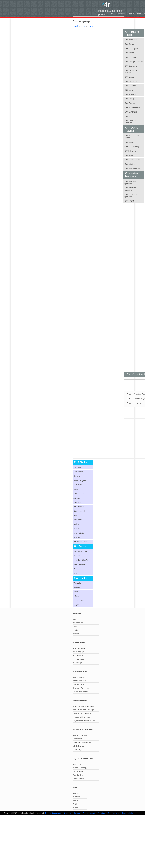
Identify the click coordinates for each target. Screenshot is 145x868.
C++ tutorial (78, 472)
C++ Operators (131, 66)
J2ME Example (79, 746)
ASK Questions (80, 565)
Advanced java (80, 480)
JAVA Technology (80, 648)
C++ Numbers (130, 86)
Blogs (139, 14)
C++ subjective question (131, 182)
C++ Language (79, 659)
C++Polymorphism (132, 151)
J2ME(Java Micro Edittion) (83, 742)
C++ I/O (128, 116)
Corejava (77, 476)
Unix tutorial (79, 529)
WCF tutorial (79, 502)
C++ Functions (131, 81)
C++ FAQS (129, 201)
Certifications (79, 601)
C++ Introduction (131, 40)
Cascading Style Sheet (82, 717)
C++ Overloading (132, 147)
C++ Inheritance (131, 142)
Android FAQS (79, 739)
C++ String (129, 99)
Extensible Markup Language (84, 710)
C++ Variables (130, 53)
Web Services (78, 775)
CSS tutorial (79, 494)
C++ (83, 27)
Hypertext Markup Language (84, 706)
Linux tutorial (79, 533)
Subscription (113, 813)
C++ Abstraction (131, 155)
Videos (76, 626)
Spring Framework (80, 677)
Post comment (89, 813)
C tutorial (77, 467)
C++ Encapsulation (132, 160)
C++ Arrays (129, 90)
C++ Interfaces (131, 164)
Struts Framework (80, 681)
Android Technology (80, 735)
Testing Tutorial (79, 779)
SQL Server (78, 764)
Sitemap (68, 813)
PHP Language (79, 652)
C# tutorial (78, 485)
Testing (77, 573)
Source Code (79, 592)
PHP (76, 569)
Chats (76, 630)
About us (101, 813)
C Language (78, 663)
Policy (76, 800)
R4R (75, 27)
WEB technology (81, 542)
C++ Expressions (132, 103)
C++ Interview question (130, 189)
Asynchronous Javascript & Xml (85, 721)
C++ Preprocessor (132, 107)
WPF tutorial (79, 507)
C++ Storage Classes (134, 62)
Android (77, 524)
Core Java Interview (117, 14)
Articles (77, 587)
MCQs (76, 619)
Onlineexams (78, 623)
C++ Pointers (130, 94)
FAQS (91, 27)
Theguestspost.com (53, 813)
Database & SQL (81, 551)
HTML (76, 489)
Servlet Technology (80, 768)
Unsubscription (128, 813)
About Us (77, 793)
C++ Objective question (130, 195)
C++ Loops (129, 77)
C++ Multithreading (132, 168)
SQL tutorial (79, 537)
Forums (76, 634)
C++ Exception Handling (131, 122)
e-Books (77, 596)
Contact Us (77, 797)
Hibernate (78, 520)
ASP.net (77, 498)
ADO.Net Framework (81, 692)
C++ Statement (131, 112)
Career (76, 808)
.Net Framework (79, 684)
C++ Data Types (131, 48)
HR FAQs (78, 556)
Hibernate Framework (81, 688)
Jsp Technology (79, 771)
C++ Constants (131, 57)
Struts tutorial (79, 511)
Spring (76, 515)
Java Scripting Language (82, 713)
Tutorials (77, 583)
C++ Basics (129, 44)
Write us (131, 14)
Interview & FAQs (81, 560)
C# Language (78, 655)
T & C (75, 804)
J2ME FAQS (78, 750)
